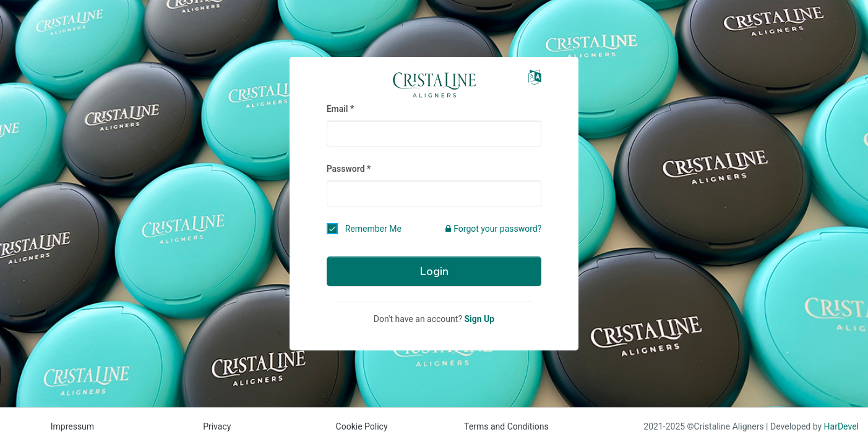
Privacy (217, 426)
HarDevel (841, 426)
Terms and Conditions (506, 426)
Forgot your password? (493, 229)
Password (346, 169)
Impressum (72, 426)
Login (434, 271)
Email (337, 109)
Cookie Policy (362, 426)
